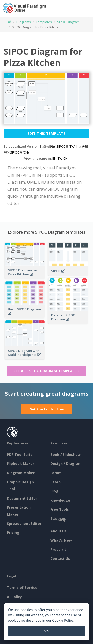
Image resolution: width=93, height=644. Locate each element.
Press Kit (58, 549)
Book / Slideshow (65, 454)
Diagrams (24, 22)
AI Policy (14, 597)
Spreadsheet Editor (24, 523)
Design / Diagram (66, 464)
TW (60, 158)
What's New (61, 540)
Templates (44, 22)
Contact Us (60, 559)
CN (66, 158)
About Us (59, 531)
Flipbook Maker (21, 464)
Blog (54, 491)
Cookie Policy (63, 621)
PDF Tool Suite (20, 454)
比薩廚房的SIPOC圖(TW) (58, 146)
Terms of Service (22, 587)
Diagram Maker (21, 473)
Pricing (13, 533)
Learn (55, 482)
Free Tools (60, 509)
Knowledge (60, 500)
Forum (56, 473)
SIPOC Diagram (68, 22)
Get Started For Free (47, 409)
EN (54, 158)
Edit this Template (46, 133)
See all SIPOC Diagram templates (46, 371)
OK (46, 631)
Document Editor (22, 498)
